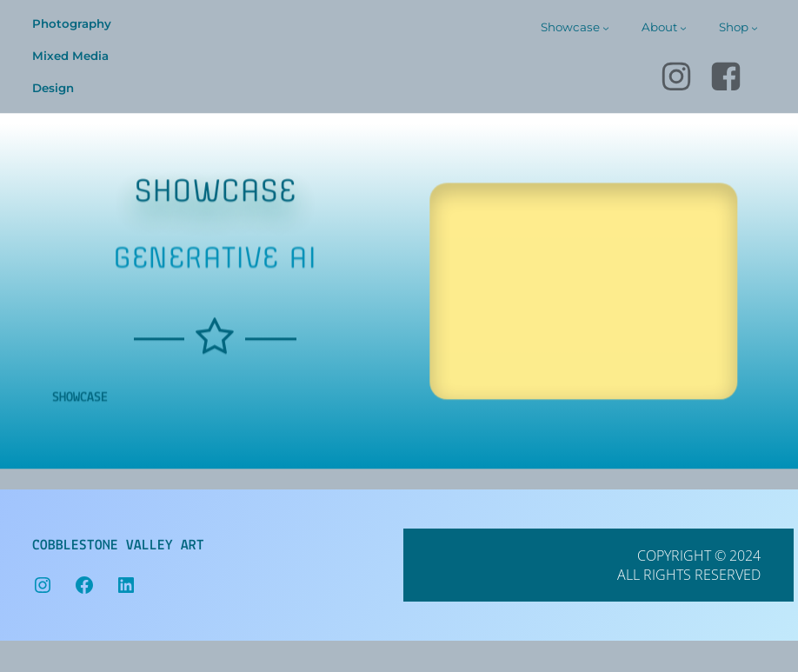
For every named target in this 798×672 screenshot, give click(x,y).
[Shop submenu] (755, 28)
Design (53, 88)
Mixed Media (70, 56)
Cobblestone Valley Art (118, 546)
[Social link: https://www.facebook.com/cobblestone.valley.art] (733, 77)
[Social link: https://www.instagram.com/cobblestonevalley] (684, 77)
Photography (72, 23)
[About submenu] (683, 28)
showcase (80, 428)
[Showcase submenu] (606, 28)
